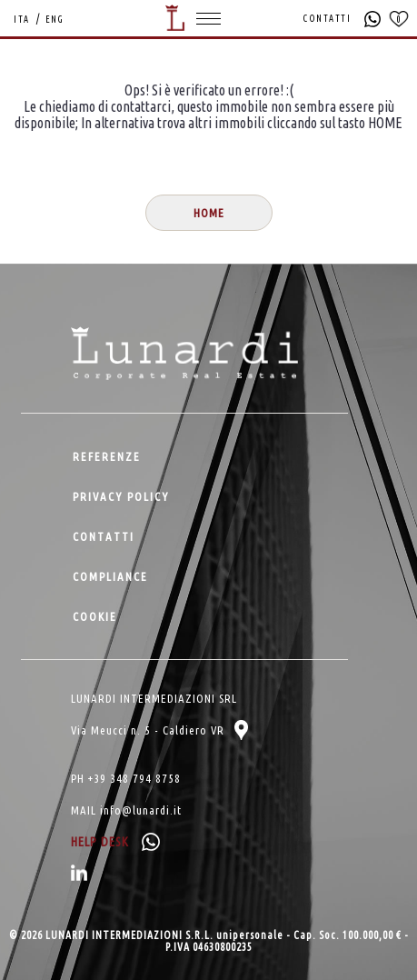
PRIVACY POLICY (121, 496)
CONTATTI (327, 19)
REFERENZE (107, 456)
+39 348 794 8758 (134, 778)
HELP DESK (115, 842)
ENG (55, 20)
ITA (22, 20)
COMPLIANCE (110, 576)
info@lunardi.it (141, 810)
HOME (209, 213)
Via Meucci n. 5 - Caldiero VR (159, 730)
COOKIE (95, 616)
